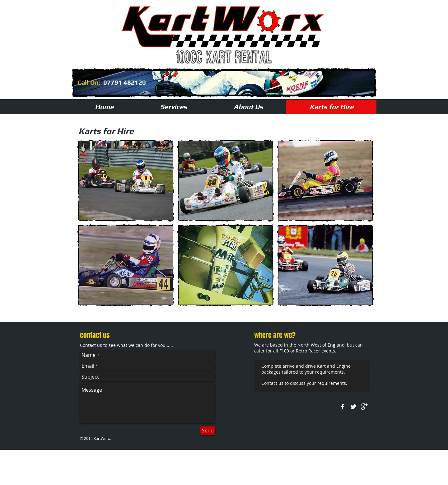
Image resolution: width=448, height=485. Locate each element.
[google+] (364, 407)
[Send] (208, 431)
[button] (126, 181)
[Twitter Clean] (353, 407)
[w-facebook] (343, 407)
